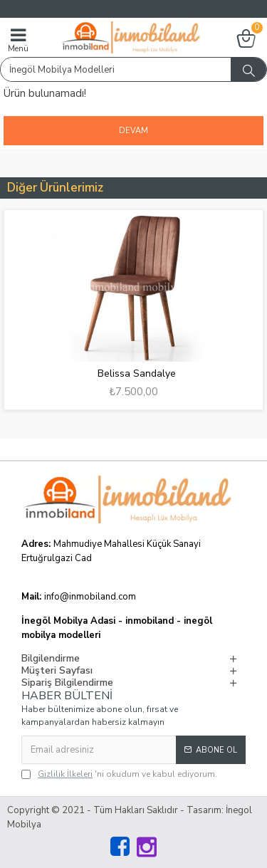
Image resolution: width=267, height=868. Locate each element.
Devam (133, 131)
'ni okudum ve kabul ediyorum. (119, 774)
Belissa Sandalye (137, 374)
